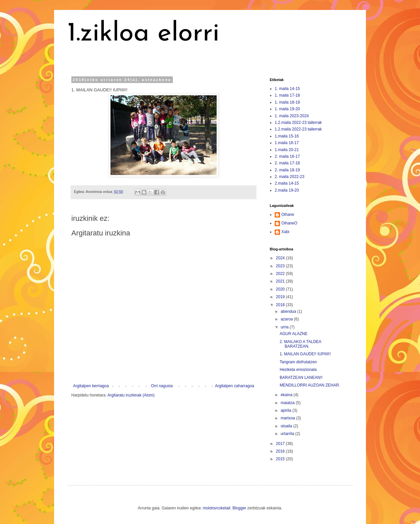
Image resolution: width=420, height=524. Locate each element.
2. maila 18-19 (287, 170)
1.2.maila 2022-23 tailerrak (298, 123)
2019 (281, 297)
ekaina (287, 395)
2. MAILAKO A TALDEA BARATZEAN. (300, 344)
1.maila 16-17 (287, 143)
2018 (281, 305)
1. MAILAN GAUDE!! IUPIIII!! (305, 354)
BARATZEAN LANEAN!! (301, 378)
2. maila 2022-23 (289, 177)
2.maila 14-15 (287, 183)
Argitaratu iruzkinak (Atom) (131, 395)
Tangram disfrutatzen (298, 362)
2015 (281, 459)
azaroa (287, 319)
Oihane (288, 215)
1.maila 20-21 (287, 150)
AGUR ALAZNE (294, 334)
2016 (281, 451)
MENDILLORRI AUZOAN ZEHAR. (310, 385)
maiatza (288, 403)
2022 (281, 274)
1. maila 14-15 (287, 89)
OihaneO (289, 223)
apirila (286, 410)
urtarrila (288, 434)
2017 (281, 444)
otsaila (287, 426)
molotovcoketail (216, 508)
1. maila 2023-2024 (292, 116)
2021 (281, 281)
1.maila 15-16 (287, 136)
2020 (281, 289)
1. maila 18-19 (287, 102)
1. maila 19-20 (287, 109)
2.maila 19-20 (287, 190)
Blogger (239, 508)
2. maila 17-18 (287, 163)
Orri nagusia (162, 386)
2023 (281, 266)
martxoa (288, 418)
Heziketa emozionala (298, 370)
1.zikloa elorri (143, 34)
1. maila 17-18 (287, 95)
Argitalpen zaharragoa (235, 386)
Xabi (285, 232)
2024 (281, 258)
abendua (289, 311)
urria (285, 327)
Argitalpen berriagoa (91, 386)
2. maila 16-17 (287, 156)
